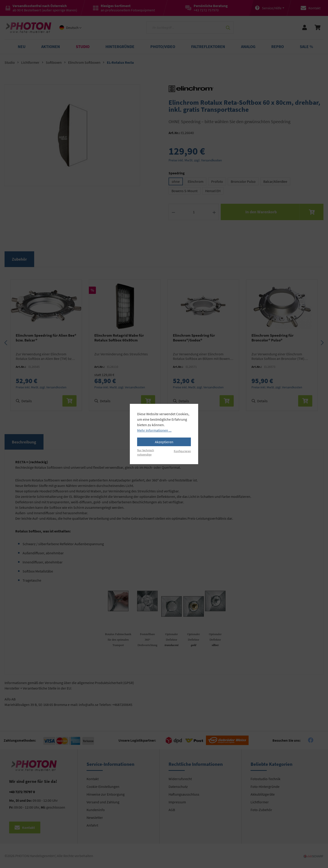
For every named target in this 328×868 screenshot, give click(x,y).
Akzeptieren (164, 442)
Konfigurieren (182, 451)
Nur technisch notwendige (146, 452)
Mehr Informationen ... (154, 430)
